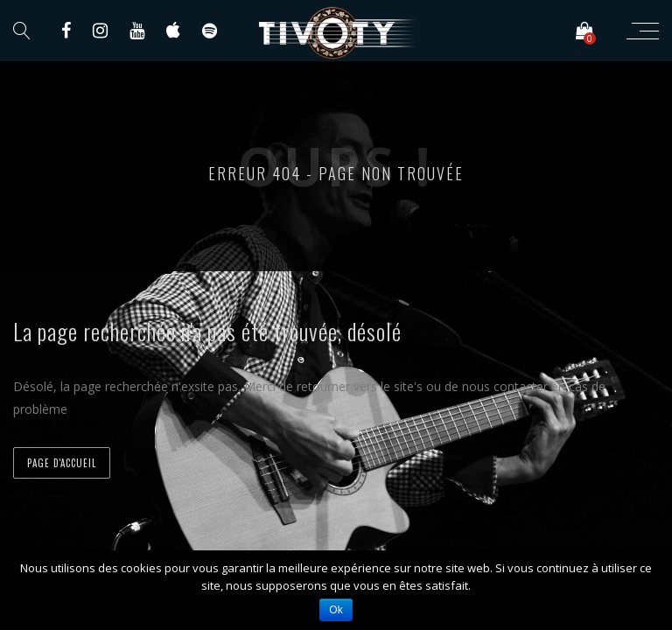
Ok (336, 610)
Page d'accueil (62, 463)
